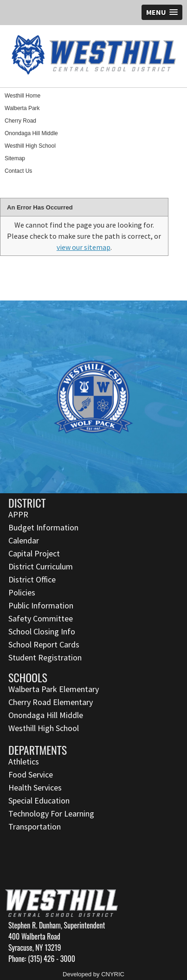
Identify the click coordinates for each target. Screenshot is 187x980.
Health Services (35, 787)
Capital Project (34, 553)
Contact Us (18, 171)
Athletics (24, 761)
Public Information (41, 605)
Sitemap (15, 158)
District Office (32, 579)
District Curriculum (41, 566)
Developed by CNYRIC (93, 974)
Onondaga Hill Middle (31, 133)
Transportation (35, 826)
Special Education (39, 800)
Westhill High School (30, 146)
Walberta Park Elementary (54, 689)
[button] (162, 12)
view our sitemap (84, 247)
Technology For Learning (51, 813)
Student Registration (45, 657)
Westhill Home (23, 96)
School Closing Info (42, 631)
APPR (18, 514)
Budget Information (43, 527)
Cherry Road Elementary (51, 702)
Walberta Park (22, 108)
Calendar (24, 540)
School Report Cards (44, 644)
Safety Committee (41, 618)
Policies (22, 592)
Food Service (31, 774)
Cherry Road (20, 121)
